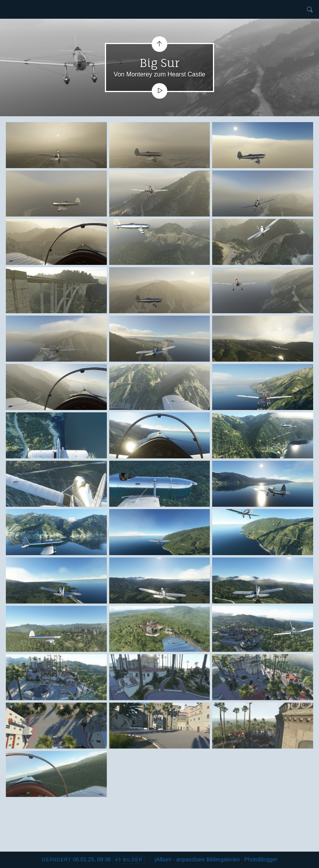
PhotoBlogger (261, 859)
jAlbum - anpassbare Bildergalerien (197, 859)
